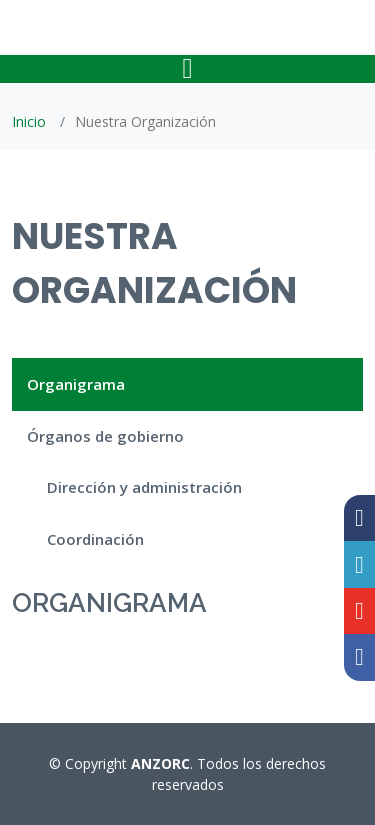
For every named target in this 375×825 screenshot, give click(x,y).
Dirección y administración (144, 487)
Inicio (29, 121)
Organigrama (76, 384)
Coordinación (95, 539)
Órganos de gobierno (105, 436)
